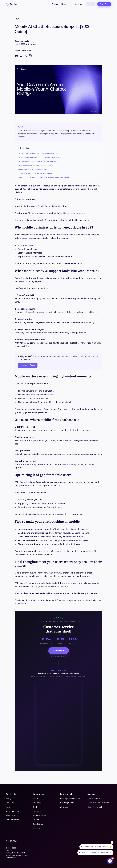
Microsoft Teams (40, 815)
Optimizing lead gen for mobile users (33, 169)
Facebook (37, 811)
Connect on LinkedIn (95, 807)
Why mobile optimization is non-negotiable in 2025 (38, 153)
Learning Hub (76, 4)
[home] (11, 4)
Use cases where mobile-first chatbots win (36, 165)
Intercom (36, 828)
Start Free (104, 4)
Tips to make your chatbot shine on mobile (35, 173)
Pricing (55, 4)
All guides (64, 807)
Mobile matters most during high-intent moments (38, 161)
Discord (36, 820)
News (64, 4)
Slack (35, 807)
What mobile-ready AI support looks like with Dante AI (40, 157)
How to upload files (68, 803)
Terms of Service (12, 820)
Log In (90, 4)
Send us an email (94, 799)
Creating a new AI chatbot (70, 799)
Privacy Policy (11, 815)
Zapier (36, 799)
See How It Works (28, 365)
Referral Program (12, 811)
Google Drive (38, 824)
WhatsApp (37, 803)
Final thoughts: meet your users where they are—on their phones (44, 177)
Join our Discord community (98, 803)
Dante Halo (10, 803)
